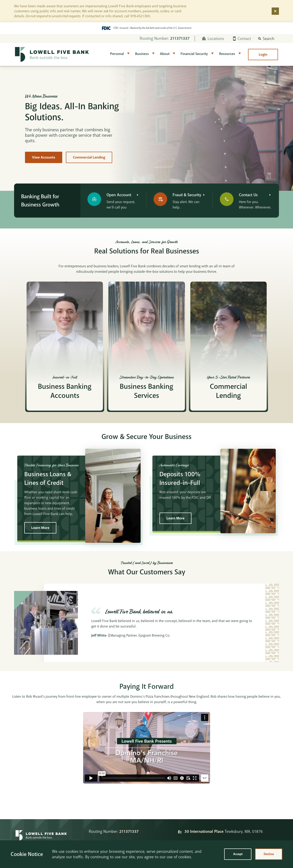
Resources (227, 54)
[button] (266, 39)
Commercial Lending (89, 157)
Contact (242, 39)
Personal (117, 54)
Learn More (40, 528)
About (165, 54)
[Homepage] (41, 838)
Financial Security (194, 54)
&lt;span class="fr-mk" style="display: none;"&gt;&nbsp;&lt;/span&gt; (146, 748)
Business (142, 54)
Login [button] (263, 55)
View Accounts (44, 157)
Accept (238, 854)
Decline (269, 854)
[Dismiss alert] (275, 11)
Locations (213, 39)
